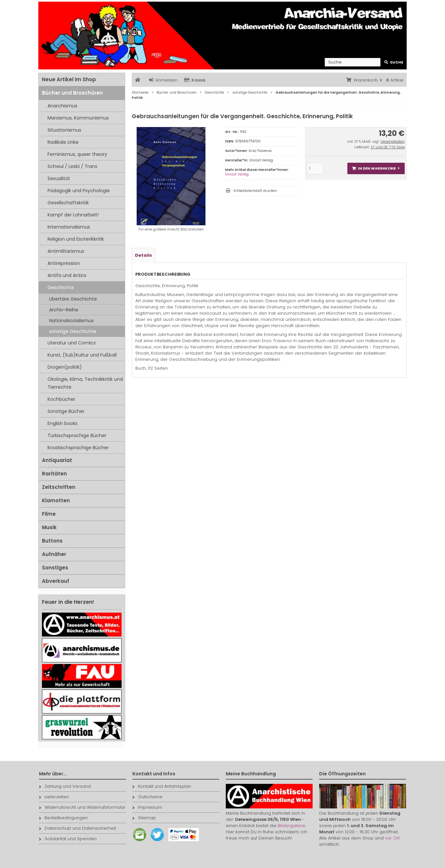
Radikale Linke (63, 142)
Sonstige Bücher (66, 411)
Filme (49, 514)
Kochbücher (61, 399)
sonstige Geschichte (73, 331)
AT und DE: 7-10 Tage (388, 147)
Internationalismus (69, 227)
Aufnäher (54, 554)
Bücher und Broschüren (72, 93)
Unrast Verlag (237, 174)
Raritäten (54, 474)
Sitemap (144, 818)
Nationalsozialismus (71, 321)
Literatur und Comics (72, 343)
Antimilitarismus (66, 251)
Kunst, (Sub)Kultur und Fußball (82, 355)
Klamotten (56, 500)
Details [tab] (144, 255)
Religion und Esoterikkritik (76, 239)
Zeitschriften (59, 487)
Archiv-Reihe (64, 310)
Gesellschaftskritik (68, 203)
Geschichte (61, 287)
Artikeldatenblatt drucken (255, 191)
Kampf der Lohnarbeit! (73, 215)
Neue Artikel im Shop (69, 79)
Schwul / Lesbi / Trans (72, 166)
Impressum (147, 807)
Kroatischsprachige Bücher (78, 448)
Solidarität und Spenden (68, 839)
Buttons (52, 541)
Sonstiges (55, 568)
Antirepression (64, 263)
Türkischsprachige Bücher (77, 435)
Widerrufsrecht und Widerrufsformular (82, 807)
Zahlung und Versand (65, 786)
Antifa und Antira (67, 275)
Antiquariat (57, 460)
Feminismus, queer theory (77, 154)
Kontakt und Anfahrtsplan (162, 786)
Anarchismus (62, 106)
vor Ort (392, 838)
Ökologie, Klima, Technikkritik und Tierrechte (85, 383)
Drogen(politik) (65, 367)
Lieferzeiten (54, 797)
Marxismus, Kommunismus (78, 118)
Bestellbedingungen (63, 818)
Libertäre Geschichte (73, 299)
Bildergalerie (292, 826)
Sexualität (59, 178)
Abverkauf (56, 581)
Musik (49, 527)
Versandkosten (393, 142)
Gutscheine (147, 797)
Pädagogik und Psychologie (79, 191)
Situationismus (64, 130)
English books (63, 423)
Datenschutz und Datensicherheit (77, 828)
